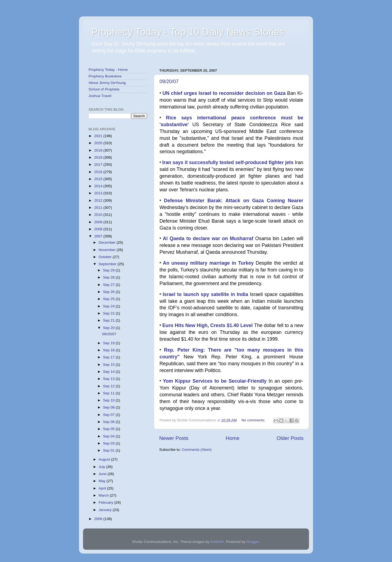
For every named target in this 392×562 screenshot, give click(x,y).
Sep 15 (109, 365)
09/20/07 (169, 81)
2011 (99, 208)
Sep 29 (109, 270)
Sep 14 (109, 372)
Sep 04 (109, 436)
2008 (99, 229)
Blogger (253, 542)
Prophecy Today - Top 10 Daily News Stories (188, 32)
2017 (99, 164)
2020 (99, 143)
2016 (99, 172)
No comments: (254, 420)
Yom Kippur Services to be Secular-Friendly (216, 381)
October (106, 257)
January (106, 510)
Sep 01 (109, 450)
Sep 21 (109, 320)
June (103, 474)
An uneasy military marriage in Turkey (209, 263)
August (105, 459)
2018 (99, 157)
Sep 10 (109, 400)
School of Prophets (104, 89)
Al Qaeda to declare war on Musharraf (209, 238)
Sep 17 (109, 357)
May (102, 481)
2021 (99, 136)
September (108, 264)
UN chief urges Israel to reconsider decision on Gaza (225, 93)
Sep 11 (109, 393)
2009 (99, 222)
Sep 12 (109, 386)
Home (232, 438)
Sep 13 (109, 379)
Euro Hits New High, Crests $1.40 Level (208, 325)
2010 (99, 215)
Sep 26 (109, 292)
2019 (99, 150)
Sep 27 (109, 285)
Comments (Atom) (197, 450)
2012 (99, 200)
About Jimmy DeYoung (107, 83)
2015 (99, 179)
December (108, 242)
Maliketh (217, 542)
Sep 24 (109, 306)
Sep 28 (109, 277)
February (106, 502)
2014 (99, 186)
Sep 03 (109, 443)
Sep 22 (109, 313)
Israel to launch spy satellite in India (206, 294)
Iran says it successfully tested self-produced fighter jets (229, 162)
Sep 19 (109, 343)
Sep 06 (109, 422)
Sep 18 (109, 350)
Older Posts (290, 438)
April (103, 488)
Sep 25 (109, 299)
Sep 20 (109, 328)
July (102, 467)
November (108, 250)
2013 (99, 193)
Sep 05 (109, 429)
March (104, 495)
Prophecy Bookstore (105, 76)
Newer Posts (174, 438)
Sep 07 (109, 415)
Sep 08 (109, 407)
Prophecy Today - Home (108, 70)
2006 (99, 519)
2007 (99, 236)
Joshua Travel (100, 96)
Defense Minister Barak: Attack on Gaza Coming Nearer (234, 201)
